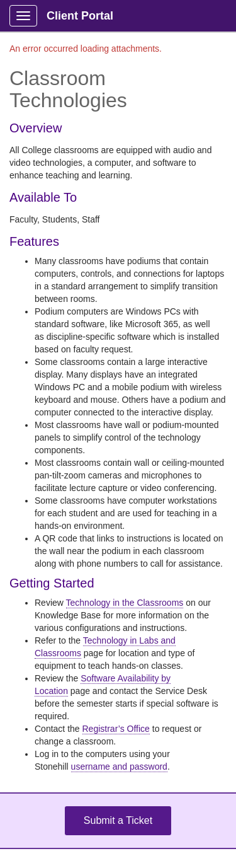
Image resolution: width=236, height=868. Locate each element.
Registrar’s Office (116, 729)
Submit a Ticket (118, 820)
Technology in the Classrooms (125, 603)
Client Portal (80, 16)
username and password (119, 767)
